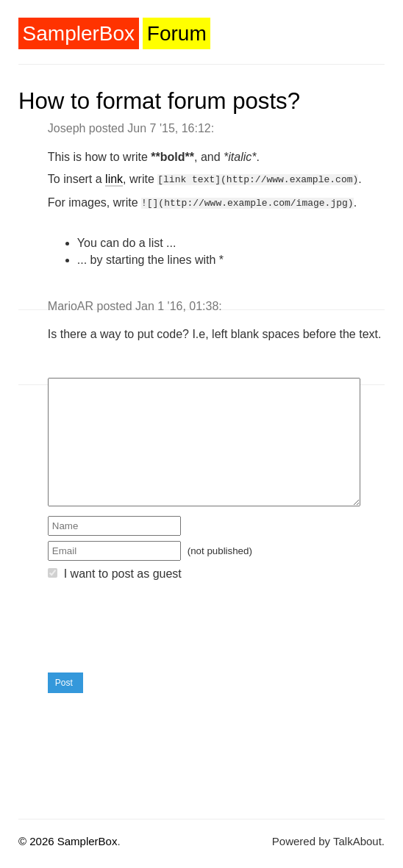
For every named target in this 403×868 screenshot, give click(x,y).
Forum (177, 33)
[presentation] (160, 625)
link (114, 179)
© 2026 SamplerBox (68, 838)
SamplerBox (79, 33)
